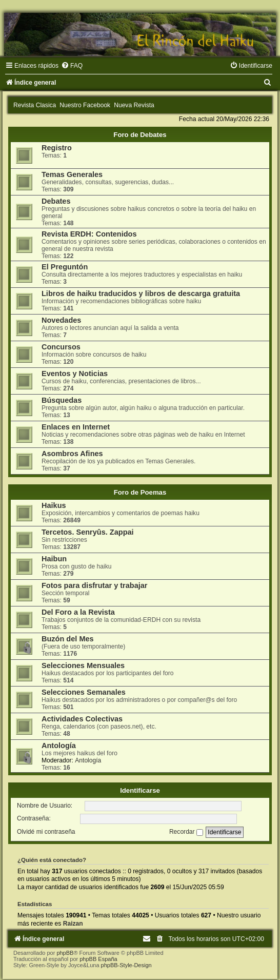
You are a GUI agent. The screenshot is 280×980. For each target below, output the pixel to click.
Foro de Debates (140, 135)
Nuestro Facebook (85, 105)
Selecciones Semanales (84, 692)
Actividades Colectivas (82, 719)
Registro (57, 148)
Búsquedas (62, 400)
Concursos (61, 347)
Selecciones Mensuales (83, 665)
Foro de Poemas (140, 492)
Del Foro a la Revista (78, 612)
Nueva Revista (134, 105)
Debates (56, 201)
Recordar (186, 832)
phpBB (65, 953)
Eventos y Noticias (75, 374)
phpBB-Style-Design (126, 965)
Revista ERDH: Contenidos (89, 234)
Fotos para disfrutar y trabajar (95, 585)
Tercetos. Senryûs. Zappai (88, 532)
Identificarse (140, 790)
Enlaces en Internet (76, 427)
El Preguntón (65, 267)
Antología (59, 746)
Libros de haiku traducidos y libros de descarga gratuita (141, 293)
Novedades (61, 320)
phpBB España (98, 959)
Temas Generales (72, 174)
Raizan (73, 924)
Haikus (54, 505)
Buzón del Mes (68, 639)
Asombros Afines (72, 454)
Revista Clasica (35, 105)
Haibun (54, 559)
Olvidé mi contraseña (46, 832)
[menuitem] (72, 66)
